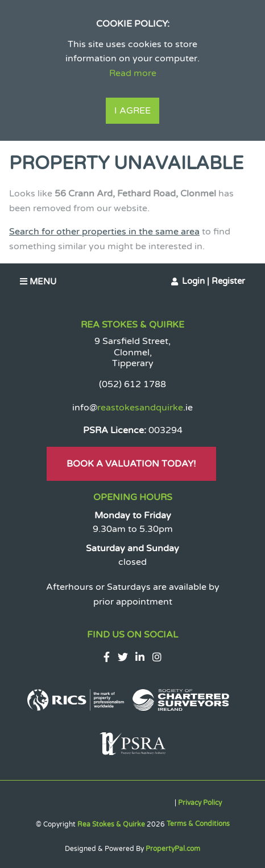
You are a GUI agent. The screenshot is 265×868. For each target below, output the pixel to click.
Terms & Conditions (198, 824)
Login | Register (214, 281)
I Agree (132, 111)
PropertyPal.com (173, 849)
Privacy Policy (200, 803)
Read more (133, 73)
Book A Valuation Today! (131, 464)
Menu (38, 282)
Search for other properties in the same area (104, 232)
